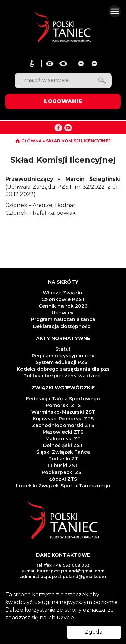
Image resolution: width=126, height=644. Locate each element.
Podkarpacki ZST (63, 472)
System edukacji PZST (63, 362)
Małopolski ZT (63, 439)
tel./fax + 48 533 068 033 (63, 565)
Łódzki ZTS (63, 479)
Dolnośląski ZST (63, 445)
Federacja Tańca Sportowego (63, 399)
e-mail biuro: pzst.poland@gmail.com (63, 571)
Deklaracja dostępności (63, 326)
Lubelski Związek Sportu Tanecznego (63, 486)
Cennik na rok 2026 (63, 306)
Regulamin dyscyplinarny (63, 356)
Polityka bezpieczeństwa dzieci (63, 376)
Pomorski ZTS (63, 405)
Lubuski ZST (63, 466)
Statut (63, 349)
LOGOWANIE (63, 101)
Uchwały (63, 313)
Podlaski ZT (63, 459)
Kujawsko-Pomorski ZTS (63, 419)
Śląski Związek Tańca (63, 452)
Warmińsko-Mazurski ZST (63, 412)
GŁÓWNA (29, 141)
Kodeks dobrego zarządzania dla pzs (63, 369)
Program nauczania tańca (63, 319)
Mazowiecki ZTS (63, 432)
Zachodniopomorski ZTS (63, 425)
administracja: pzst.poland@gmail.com (63, 577)
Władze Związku (63, 293)
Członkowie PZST (63, 299)
